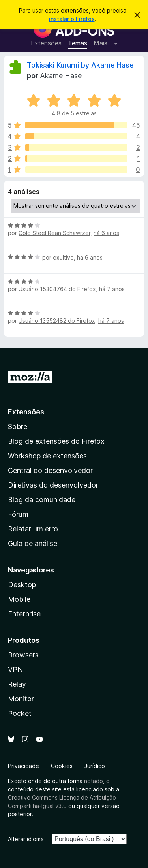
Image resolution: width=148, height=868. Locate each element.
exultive (63, 257)
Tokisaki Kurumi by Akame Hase (80, 65)
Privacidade (23, 766)
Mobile (19, 599)
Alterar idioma (26, 839)
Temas (78, 43)
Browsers (23, 655)
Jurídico (95, 766)
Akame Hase (61, 76)
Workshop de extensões (47, 456)
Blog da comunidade (42, 500)
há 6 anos (106, 233)
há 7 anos (112, 289)
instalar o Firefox (72, 19)
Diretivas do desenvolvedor (53, 485)
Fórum (18, 514)
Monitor (21, 699)
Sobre (18, 426)
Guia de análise (33, 543)
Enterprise (24, 614)
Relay (17, 684)
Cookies (62, 766)
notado (94, 781)
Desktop (22, 585)
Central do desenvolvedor (50, 470)
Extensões (46, 43)
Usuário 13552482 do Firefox (57, 321)
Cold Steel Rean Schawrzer (54, 233)
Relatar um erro (33, 529)
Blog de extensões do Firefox (56, 441)
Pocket (20, 713)
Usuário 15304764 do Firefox (57, 289)
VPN (15, 669)
